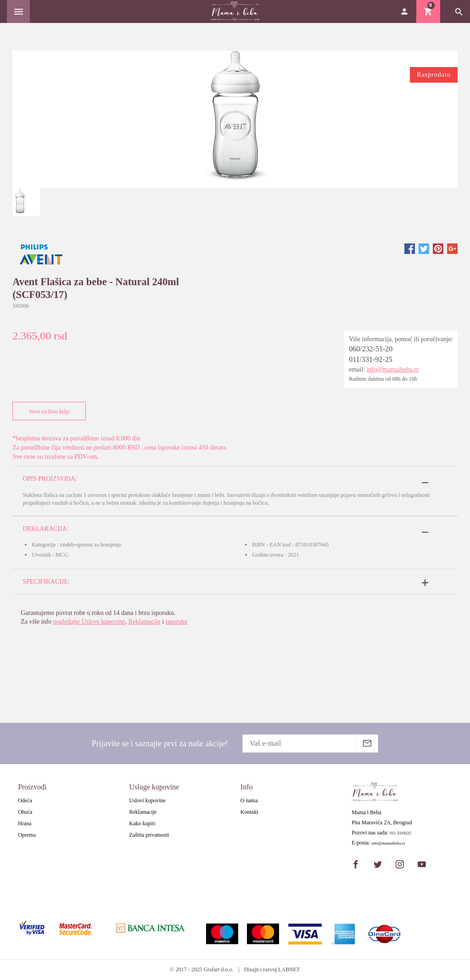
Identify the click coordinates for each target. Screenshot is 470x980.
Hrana (25, 823)
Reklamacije (145, 622)
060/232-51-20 (371, 349)
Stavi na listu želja (47, 411)
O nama (249, 800)
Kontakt (249, 812)
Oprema (27, 835)
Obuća (25, 812)
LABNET (289, 969)
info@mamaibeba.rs (393, 369)
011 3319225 (400, 833)
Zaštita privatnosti (149, 835)
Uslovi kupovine (147, 800)
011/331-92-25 (371, 359)
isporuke (177, 622)
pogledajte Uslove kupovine (89, 622)
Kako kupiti (142, 823)
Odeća (25, 800)
